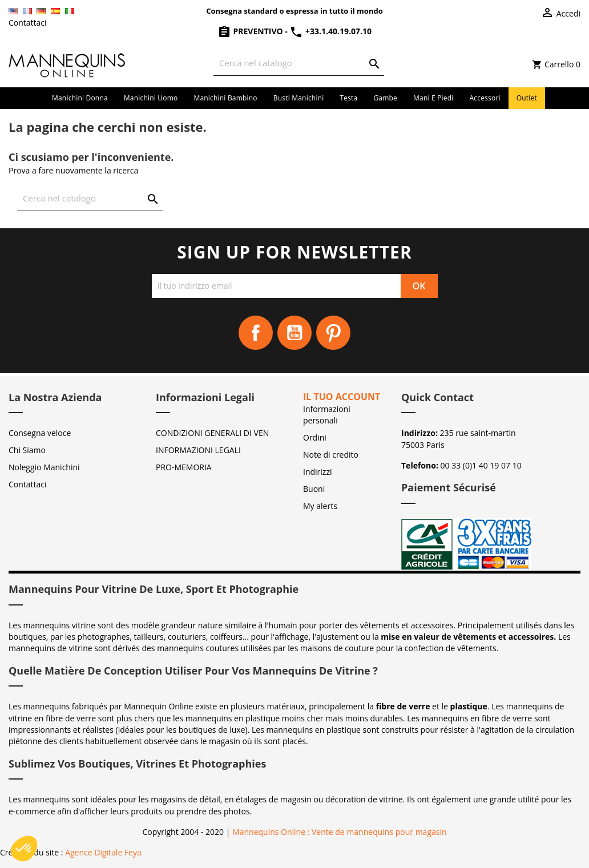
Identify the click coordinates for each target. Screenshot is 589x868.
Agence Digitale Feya (103, 852)
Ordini (315, 437)
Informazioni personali (327, 415)
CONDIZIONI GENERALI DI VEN (212, 433)
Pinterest (333, 333)
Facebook (256, 333)
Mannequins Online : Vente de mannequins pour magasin (339, 832)
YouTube (294, 333)
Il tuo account (342, 397)
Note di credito (331, 455)
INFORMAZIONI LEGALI (198, 450)
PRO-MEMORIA (184, 467)
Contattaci (28, 23)
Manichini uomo (151, 98)
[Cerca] (299, 63)
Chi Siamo (27, 450)
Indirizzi (318, 472)
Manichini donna (80, 98)
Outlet (527, 98)
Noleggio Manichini (44, 467)
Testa (348, 98)
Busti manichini (299, 98)
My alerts (320, 506)
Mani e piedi (433, 98)
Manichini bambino (225, 98)
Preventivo (251, 31)
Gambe (385, 98)
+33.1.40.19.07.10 (330, 31)
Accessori (485, 98)
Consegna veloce (40, 433)
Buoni (314, 489)
